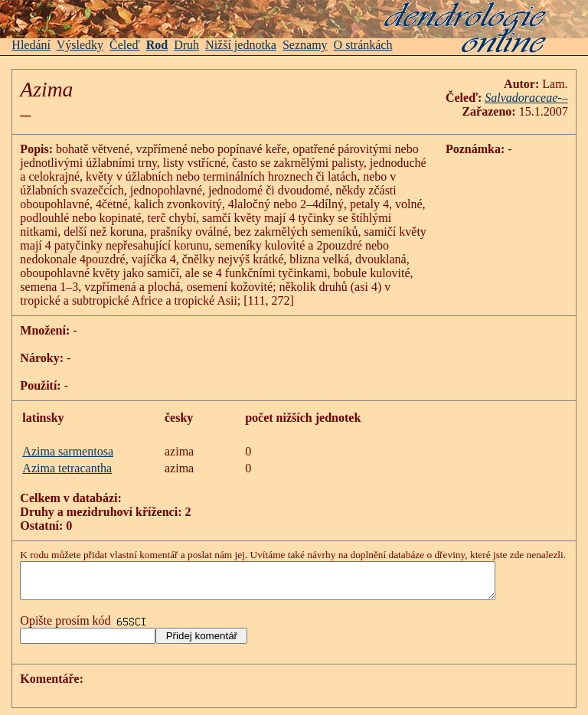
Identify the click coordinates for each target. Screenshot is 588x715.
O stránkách (363, 45)
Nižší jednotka (241, 45)
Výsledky (80, 45)
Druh (186, 45)
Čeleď (125, 45)
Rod (157, 45)
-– (562, 98)
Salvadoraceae (521, 98)
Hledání (31, 45)
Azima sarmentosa (68, 451)
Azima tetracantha (67, 468)
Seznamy (305, 45)
